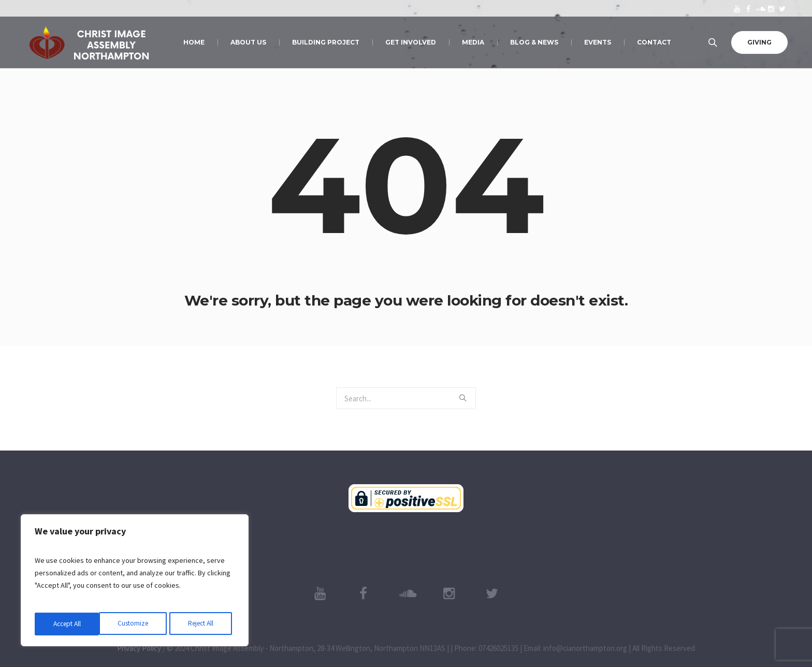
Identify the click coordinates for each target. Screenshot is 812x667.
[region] (135, 582)
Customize (68, 624)
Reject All (136, 624)
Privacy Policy (139, 648)
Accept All (202, 624)
